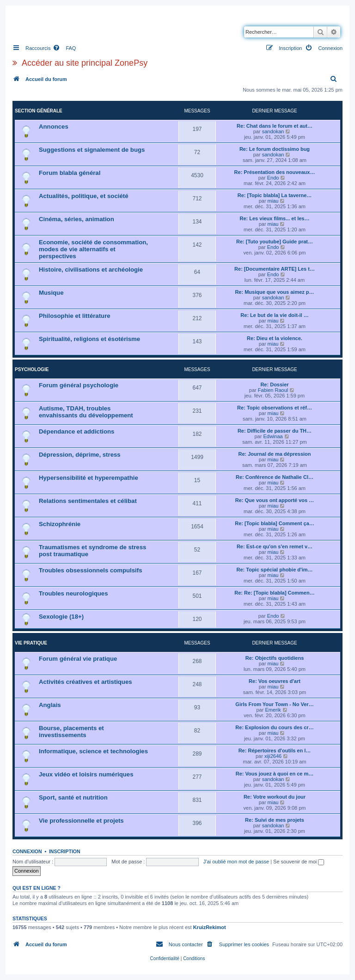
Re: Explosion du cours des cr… (274, 727)
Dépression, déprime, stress (80, 455)
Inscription (65, 851)
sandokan (273, 131)
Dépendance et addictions (77, 431)
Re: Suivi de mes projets (275, 820)
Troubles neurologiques (73, 593)
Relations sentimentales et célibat (88, 501)
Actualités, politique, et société (83, 196)
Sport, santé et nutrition (73, 797)
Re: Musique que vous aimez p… (274, 292)
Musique (51, 293)
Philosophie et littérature (75, 316)
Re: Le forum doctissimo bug (275, 149)
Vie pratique (31, 643)
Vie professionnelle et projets (81, 821)
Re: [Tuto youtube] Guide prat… (275, 242)
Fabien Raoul (273, 390)
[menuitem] (64, 48)
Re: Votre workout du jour (275, 797)
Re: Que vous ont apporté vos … (275, 500)
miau (273, 201)
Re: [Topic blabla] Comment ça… (275, 523)
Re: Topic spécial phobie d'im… (275, 570)
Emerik (273, 710)
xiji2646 (273, 756)
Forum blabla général (70, 173)
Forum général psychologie (79, 385)
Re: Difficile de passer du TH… (275, 431)
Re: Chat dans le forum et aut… (275, 126)
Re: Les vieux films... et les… (274, 218)
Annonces (54, 127)
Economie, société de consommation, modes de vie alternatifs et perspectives (93, 249)
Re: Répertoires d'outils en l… (275, 751)
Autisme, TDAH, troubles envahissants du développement (86, 412)
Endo (273, 178)
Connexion (27, 851)
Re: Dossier (274, 385)
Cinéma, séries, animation (77, 219)
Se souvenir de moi (299, 862)
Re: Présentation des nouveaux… (275, 172)
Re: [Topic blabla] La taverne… (275, 195)
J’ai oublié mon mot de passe (236, 862)
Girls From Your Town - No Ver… (274, 704)
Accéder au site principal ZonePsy (85, 63)
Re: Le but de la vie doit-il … (274, 315)
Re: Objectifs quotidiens (275, 658)
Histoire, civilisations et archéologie (91, 270)
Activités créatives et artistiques (86, 682)
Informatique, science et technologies (93, 751)
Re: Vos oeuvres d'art (275, 681)
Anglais (50, 705)
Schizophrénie (60, 524)
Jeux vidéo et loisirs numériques (86, 774)
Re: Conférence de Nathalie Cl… (275, 477)
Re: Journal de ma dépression (274, 454)
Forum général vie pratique (78, 659)
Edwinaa (273, 436)
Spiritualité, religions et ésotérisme (89, 339)
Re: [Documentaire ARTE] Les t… (275, 269)
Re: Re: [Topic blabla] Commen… (274, 593)
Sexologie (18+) (61, 617)
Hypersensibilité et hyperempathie (89, 478)
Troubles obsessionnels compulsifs (91, 570)
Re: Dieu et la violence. (275, 338)
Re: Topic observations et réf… (275, 408)
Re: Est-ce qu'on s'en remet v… (275, 546)
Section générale (39, 111)
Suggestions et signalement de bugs (92, 150)
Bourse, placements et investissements (71, 732)
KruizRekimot (210, 927)
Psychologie (32, 369)
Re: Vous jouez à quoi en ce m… (275, 774)
